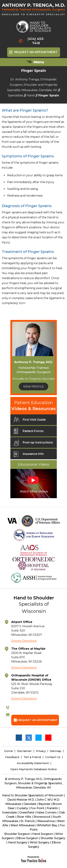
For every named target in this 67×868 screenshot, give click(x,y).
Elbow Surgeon (27, 838)
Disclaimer (24, 751)
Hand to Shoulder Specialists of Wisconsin (33, 795)
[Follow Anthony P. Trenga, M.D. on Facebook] (19, 738)
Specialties (16, 95)
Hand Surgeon (43, 834)
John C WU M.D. (48, 800)
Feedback (12, 757)
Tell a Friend (32, 757)
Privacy (41, 751)
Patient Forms (29, 432)
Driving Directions (24, 641)
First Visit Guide (30, 421)
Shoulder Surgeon (17, 834)
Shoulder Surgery (53, 838)
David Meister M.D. (21, 800)
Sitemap (56, 751)
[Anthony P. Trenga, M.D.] (33, 11)
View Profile (33, 387)
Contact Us (53, 757)
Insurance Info (29, 455)
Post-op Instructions (33, 444)
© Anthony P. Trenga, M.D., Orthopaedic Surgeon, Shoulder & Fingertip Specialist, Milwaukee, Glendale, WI (33, 783)
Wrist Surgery (40, 842)
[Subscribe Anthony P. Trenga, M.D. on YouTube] (48, 738)
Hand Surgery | (19, 842)
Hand (31, 95)
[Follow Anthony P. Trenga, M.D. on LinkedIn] (38, 738)
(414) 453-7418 (36, 41)
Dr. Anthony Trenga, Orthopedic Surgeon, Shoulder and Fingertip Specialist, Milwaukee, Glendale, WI (32, 85)
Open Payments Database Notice (34, 769)
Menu (34, 62)
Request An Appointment (36, 52)
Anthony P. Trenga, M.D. (33, 362)
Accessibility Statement (33, 763)
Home (8, 751)
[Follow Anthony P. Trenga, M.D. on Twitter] (29, 738)
